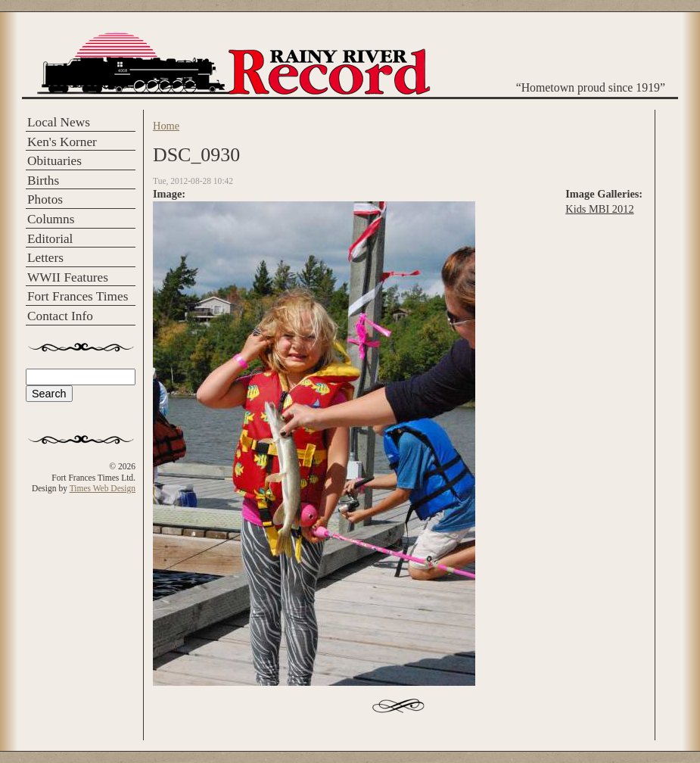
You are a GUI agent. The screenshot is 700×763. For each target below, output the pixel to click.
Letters (45, 258)
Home (166, 126)
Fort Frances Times (78, 296)
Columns (51, 219)
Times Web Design (103, 488)
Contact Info (60, 316)
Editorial (50, 239)
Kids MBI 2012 (599, 209)
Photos (45, 199)
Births (43, 181)
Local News (59, 122)
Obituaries (54, 161)
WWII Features (68, 277)
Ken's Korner (62, 142)
